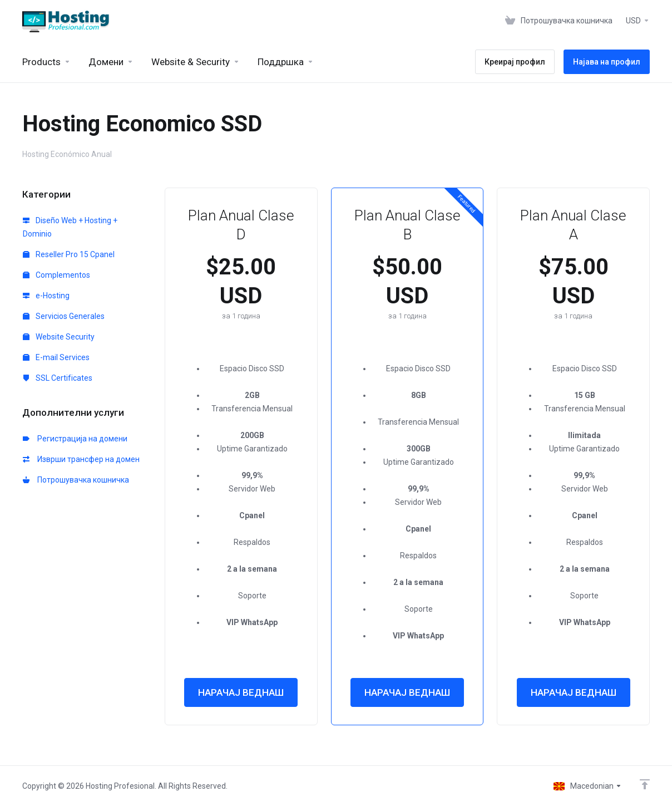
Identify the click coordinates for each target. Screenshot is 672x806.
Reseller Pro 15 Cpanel (69, 254)
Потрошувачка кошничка (76, 480)
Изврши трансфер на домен (81, 459)
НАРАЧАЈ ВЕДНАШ (241, 692)
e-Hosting (46, 296)
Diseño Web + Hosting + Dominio (70, 227)
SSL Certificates (58, 378)
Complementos (56, 275)
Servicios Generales (64, 316)
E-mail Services (56, 357)
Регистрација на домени (75, 439)
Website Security (59, 337)
